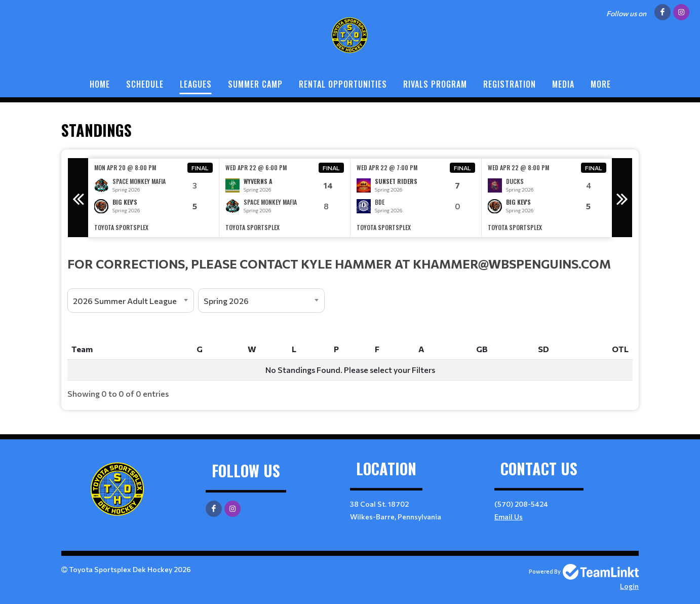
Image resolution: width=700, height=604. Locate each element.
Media (563, 84)
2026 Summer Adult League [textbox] (125, 301)
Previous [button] (78, 198)
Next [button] (622, 198)
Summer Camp (255, 84)
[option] (154, 198)
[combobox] (131, 300)
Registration (510, 84)
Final (200, 168)
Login (629, 586)
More (601, 84)
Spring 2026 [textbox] (226, 301)
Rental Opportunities (343, 84)
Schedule (145, 84)
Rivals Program (435, 84)
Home (100, 84)
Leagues (196, 84)
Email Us (509, 517)
